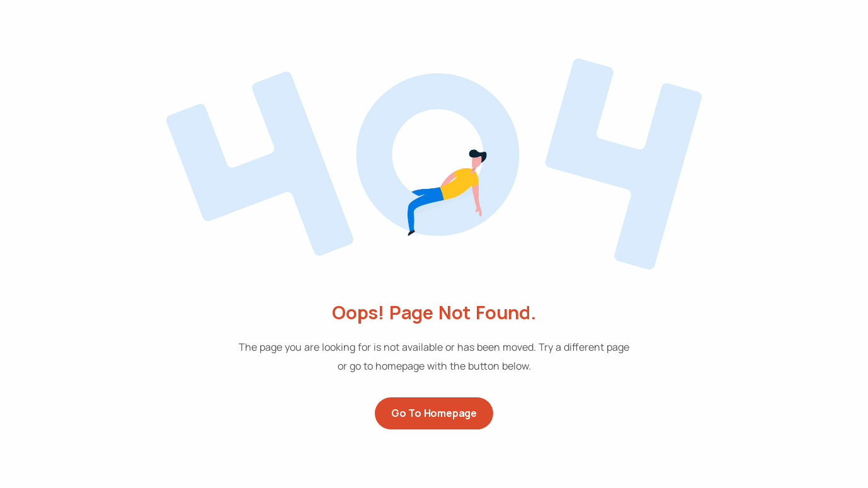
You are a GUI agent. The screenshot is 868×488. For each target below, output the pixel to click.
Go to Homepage (434, 413)
